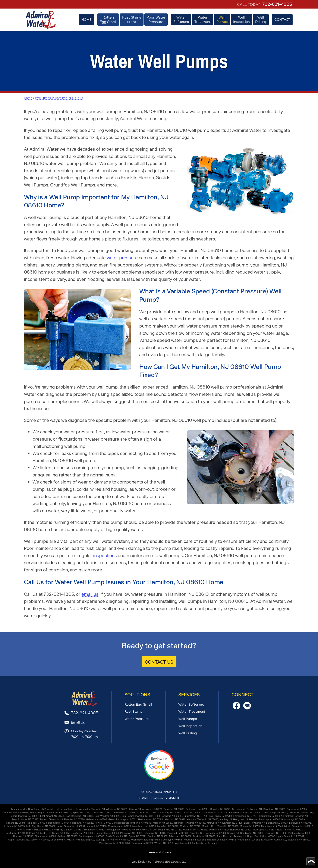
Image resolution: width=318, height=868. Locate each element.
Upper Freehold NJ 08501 (290, 836)
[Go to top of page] (311, 861)
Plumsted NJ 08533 (177, 833)
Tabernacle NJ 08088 (180, 836)
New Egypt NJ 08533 (264, 830)
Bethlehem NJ (254, 809)
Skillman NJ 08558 (67, 836)
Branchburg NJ (37, 813)
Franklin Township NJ (51, 819)
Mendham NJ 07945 (272, 826)
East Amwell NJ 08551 (52, 816)
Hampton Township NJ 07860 (203, 819)
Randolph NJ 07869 (215, 833)
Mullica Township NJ (212, 830)
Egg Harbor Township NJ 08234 (138, 816)
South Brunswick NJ (116, 836)
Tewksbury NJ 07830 (204, 836)
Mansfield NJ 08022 (168, 826)
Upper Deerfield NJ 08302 (261, 836)
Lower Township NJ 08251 (71, 826)
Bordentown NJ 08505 (16, 813)
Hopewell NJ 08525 (83, 823)
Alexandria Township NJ (92, 809)
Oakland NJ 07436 (36, 833)
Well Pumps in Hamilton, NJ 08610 (59, 98)
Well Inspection (190, 726)
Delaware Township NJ (301, 813)
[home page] (41, 20)
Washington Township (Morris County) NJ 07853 (156, 840)
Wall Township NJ (85, 840)
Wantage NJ (102, 840)
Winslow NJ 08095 (185, 843)
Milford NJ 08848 (24, 830)
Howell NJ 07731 (104, 823)
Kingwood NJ (214, 823)
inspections (105, 556)
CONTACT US (159, 662)
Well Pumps (188, 719)
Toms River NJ (225, 836)
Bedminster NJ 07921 (197, 809)
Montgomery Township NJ (121, 830)
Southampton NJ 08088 (91, 836)
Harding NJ (226, 819)
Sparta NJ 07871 (138, 836)
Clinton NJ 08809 (191, 813)
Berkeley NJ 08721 (221, 809)
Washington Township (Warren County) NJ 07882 (210, 840)
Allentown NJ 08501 (117, 809)
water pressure (122, 258)
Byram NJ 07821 (81, 813)
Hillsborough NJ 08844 (293, 819)
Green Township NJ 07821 (123, 819)
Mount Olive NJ (191, 830)
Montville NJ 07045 (147, 830)
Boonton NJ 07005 (297, 809)
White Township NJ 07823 (139, 843)
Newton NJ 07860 (15, 833)
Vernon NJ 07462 (40, 840)
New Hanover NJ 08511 (290, 830)
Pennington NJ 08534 (107, 833)
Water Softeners (191, 704)
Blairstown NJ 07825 (274, 809)
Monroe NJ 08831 (73, 830)
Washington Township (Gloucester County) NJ (262, 840)
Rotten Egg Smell (138, 704)
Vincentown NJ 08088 (62, 840)
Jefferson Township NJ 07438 (190, 823)
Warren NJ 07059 (120, 840)
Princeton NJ (196, 833)
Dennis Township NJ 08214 (24, 816)
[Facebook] (236, 708)
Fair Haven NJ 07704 (221, 816)
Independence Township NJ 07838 (133, 823)
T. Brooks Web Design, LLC (169, 862)
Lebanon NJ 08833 (14, 826)
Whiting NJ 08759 (164, 843)
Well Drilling (188, 733)
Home (28, 98)
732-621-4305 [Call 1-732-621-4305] (277, 4)
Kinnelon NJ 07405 (232, 823)
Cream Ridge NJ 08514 (275, 813)
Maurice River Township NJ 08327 (220, 826)
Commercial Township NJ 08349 (243, 813)
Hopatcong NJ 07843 (59, 823)
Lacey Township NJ (254, 823)
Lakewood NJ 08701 (300, 823)
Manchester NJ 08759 (144, 826)
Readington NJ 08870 (252, 833)
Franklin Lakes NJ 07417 (25, 819)
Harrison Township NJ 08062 (265, 819)
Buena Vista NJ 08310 (59, 813)
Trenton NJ (240, 836)
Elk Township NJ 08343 (170, 816)
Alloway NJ (135, 809)
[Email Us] (247, 708)
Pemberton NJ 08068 (83, 833)
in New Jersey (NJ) (36, 809)
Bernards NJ (239, 809)
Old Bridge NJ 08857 (59, 833)
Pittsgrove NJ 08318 (155, 833)
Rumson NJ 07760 (23, 836)
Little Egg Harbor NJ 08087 (41, 826)
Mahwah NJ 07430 (97, 826)
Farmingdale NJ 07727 (245, 816)
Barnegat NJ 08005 (174, 809)
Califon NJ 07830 (101, 813)
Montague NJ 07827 (95, 830)
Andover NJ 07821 (152, 809)
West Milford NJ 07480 (111, 843)
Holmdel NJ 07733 (37, 823)
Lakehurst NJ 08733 (277, 823)
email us (90, 594)
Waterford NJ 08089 (298, 840)
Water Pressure (137, 719)
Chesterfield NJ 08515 (124, 813)
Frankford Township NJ (296, 816)
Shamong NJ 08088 (45, 836)
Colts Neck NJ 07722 (213, 813)
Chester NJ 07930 (147, 813)
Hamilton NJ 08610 (175, 819)
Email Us (78, 722)
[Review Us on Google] (159, 779)
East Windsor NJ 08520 (108, 816)
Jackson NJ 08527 (162, 823)
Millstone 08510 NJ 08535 (48, 830)
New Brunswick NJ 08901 (238, 830)
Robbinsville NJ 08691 (300, 833)
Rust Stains (133, 711)
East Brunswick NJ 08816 (79, 816)
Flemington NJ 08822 (270, 816)
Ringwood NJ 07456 (276, 833)
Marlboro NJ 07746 (190, 826)
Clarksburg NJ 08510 (169, 813)
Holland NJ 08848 (16, 823)
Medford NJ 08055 (250, 826)
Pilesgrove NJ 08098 (131, 833)
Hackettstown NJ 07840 (151, 819)
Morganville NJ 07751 (170, 830)
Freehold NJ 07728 (75, 819)
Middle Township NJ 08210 (299, 826)
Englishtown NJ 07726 (196, 816)
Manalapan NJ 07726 (119, 826)
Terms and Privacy (159, 852)
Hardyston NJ (240, 819)
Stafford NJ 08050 (158, 836)
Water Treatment (192, 711)
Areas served (18, 809)
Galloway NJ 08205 (96, 819)
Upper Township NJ (19, 840)
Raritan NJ (233, 833)
